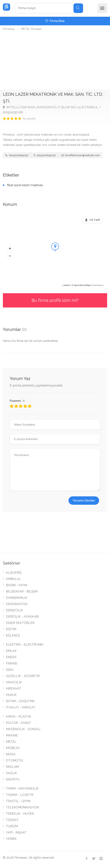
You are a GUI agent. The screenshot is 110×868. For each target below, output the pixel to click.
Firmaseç (9, 29)
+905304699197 (17, 155)
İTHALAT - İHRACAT (21, 707)
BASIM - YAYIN (17, 585)
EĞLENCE (13, 635)
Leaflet (66, 285)
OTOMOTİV (15, 761)
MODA (11, 754)
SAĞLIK (11, 773)
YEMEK (11, 839)
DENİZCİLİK (14, 610)
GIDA (10, 670)
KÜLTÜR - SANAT (19, 723)
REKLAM (12, 767)
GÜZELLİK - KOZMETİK (23, 676)
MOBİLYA (13, 748)
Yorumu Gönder (84, 501)
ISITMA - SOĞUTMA (20, 701)
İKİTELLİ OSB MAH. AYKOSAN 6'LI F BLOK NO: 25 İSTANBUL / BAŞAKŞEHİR (52, 110)
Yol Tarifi (95, 220)
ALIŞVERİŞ (14, 573)
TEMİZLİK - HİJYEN (20, 814)
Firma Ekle (55, 21)
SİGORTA (13, 779)
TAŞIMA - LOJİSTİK (20, 795)
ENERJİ (11, 657)
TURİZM (12, 826)
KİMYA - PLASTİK (19, 717)
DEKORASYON (17, 604)
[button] (10, 248)
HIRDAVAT (14, 689)
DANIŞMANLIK (17, 598)
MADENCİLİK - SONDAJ (23, 729)
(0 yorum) (29, 119)
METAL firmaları (31, 29)
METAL (11, 742)
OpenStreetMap (82, 285)
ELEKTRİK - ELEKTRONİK (25, 645)
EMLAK (11, 651)
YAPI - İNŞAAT (16, 832)
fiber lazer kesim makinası (25, 185)
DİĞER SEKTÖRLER (20, 623)
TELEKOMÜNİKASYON (22, 807)
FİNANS (12, 663)
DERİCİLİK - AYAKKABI (22, 617)
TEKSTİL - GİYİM (18, 801)
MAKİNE (12, 735)
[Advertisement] (55, 61)
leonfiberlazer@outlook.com (81, 155)
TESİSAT (12, 820)
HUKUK (11, 695)
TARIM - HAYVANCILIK (22, 789)
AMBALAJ (13, 579)
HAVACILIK (14, 682)
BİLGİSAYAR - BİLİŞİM (22, 591)
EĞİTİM (11, 629)
